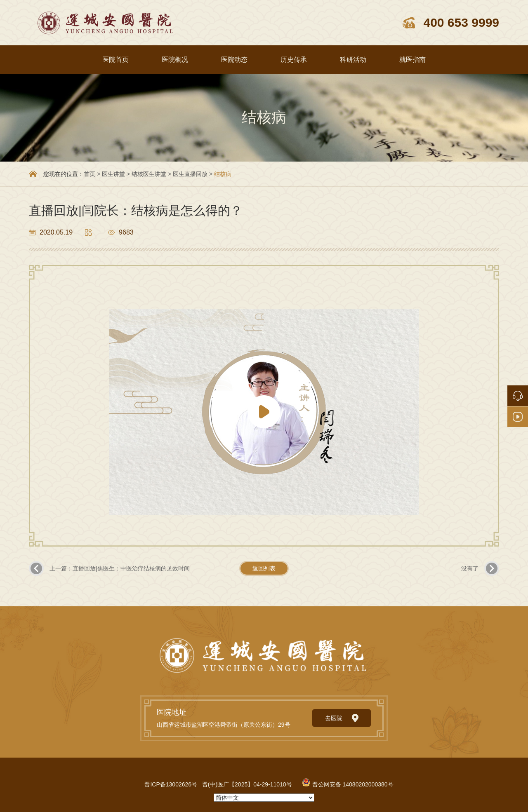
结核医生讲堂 (150, 174)
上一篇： (120, 568)
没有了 (470, 568)
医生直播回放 (190, 174)
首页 (90, 174)
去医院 (342, 718)
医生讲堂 (113, 174)
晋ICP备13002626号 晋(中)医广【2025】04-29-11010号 (218, 784)
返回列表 (264, 568)
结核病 (223, 174)
